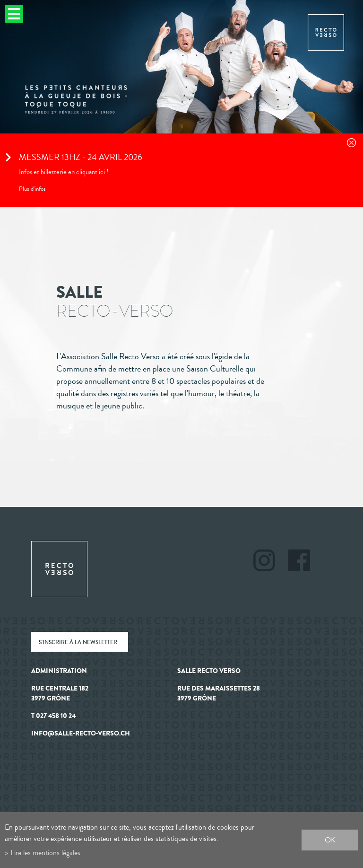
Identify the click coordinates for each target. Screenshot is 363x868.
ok (330, 840)
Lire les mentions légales (45, 853)
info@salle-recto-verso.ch (81, 733)
